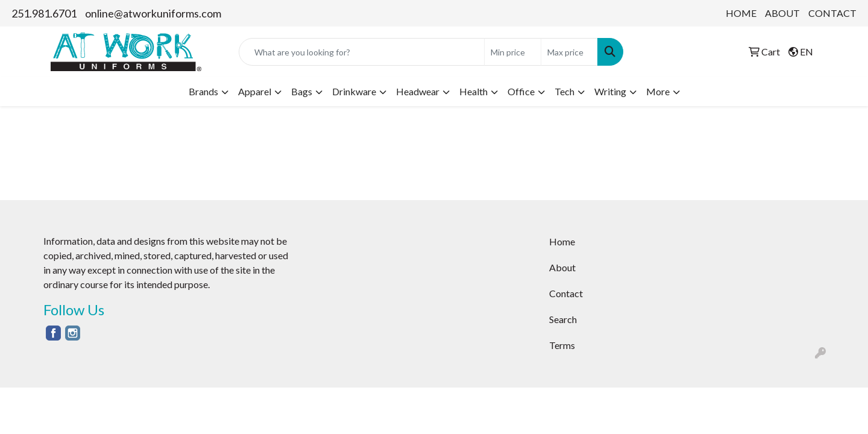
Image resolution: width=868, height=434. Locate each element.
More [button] (658, 91)
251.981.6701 (44, 13)
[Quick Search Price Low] (513, 52)
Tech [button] (565, 91)
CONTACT (832, 13)
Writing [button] (610, 91)
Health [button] (473, 91)
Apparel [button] (255, 91)
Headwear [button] (418, 91)
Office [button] (521, 91)
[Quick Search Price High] (569, 52)
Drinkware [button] (354, 91)
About (562, 267)
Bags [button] (302, 91)
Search (563, 319)
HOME (741, 13)
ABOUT (782, 13)
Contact (566, 293)
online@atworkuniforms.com (153, 13)
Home (562, 241)
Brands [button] (203, 91)
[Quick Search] (362, 52)
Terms (562, 345)
